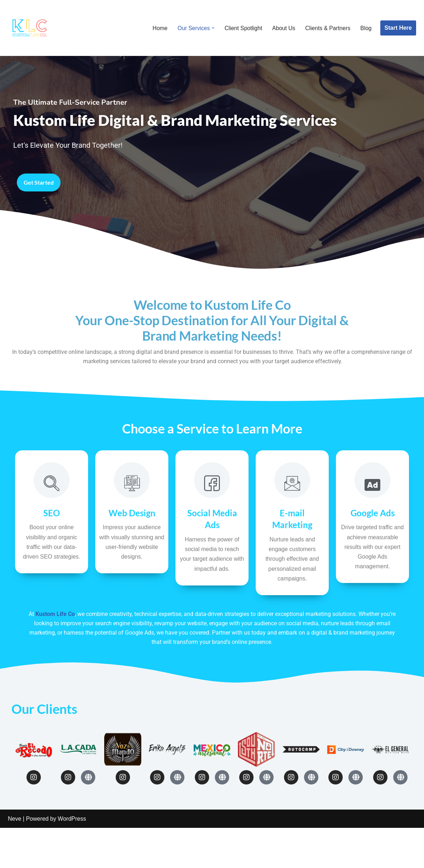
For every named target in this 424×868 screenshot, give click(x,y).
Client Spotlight (241, 28)
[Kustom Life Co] (29, 28)
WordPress (72, 859)
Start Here (398, 28)
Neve (15, 859)
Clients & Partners (327, 28)
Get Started (41, 219)
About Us (282, 28)
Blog (366, 28)
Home (156, 28)
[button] (210, 28)
